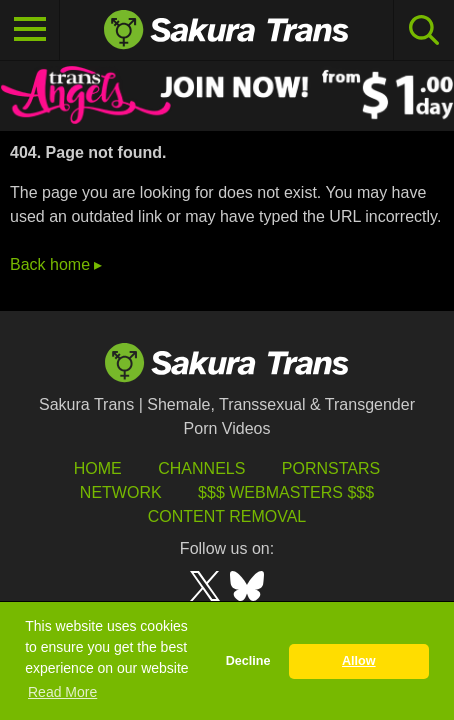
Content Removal (227, 516)
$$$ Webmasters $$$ (286, 492)
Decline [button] (248, 661)
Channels (201, 468)
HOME (98, 468)
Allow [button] (359, 661)
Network (121, 492)
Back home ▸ (56, 264)
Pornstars (331, 468)
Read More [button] (62, 692)
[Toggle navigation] (30, 30)
